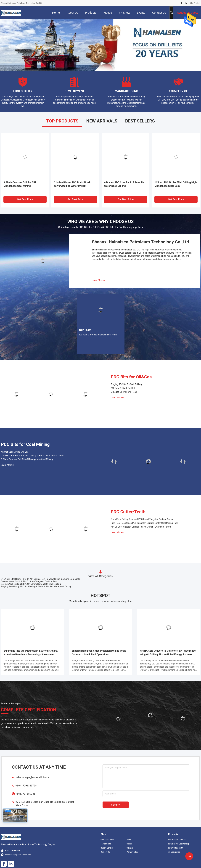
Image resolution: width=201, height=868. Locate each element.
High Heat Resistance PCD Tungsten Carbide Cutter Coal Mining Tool (144, 523)
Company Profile (107, 840)
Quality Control (107, 848)
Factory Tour (106, 844)
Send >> (116, 805)
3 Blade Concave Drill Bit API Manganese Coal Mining (20, 184)
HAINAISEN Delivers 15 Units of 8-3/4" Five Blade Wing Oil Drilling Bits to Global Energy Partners (168, 653)
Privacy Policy (132, 852)
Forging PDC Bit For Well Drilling (126, 384)
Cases (129, 844)
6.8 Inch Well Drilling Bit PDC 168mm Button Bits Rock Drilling (31, 584)
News (129, 840)
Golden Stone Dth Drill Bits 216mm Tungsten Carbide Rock (29, 581)
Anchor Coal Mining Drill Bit (14, 452)
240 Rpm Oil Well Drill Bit (123, 388)
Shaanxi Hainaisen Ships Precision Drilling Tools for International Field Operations (99, 653)
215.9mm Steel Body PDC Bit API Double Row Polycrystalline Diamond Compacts (40, 579)
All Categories (174, 852)
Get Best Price (25, 199)
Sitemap (130, 848)
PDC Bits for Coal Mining (25, 444)
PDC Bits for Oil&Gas (131, 377)
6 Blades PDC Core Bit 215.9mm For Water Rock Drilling (124, 184)
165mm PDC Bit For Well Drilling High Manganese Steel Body (176, 184)
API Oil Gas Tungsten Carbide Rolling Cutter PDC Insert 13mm (141, 527)
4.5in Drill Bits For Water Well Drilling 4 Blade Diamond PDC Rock (32, 456)
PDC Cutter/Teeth (128, 512)
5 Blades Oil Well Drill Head (124, 392)
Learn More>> (99, 280)
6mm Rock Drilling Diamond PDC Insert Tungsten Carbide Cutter (142, 519)
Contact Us (105, 852)
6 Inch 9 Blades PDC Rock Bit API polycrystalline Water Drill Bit (73, 184)
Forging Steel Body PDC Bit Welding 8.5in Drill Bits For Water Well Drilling (36, 587)
